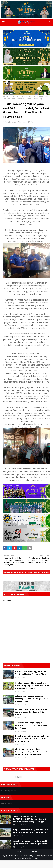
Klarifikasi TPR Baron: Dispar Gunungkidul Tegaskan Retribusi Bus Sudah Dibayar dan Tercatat (32, 752)
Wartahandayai (10, 122)
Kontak (35, 851)
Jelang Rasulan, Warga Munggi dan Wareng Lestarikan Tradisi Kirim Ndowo (31, 712)
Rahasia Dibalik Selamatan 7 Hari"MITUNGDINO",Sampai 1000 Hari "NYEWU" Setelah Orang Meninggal (29, 819)
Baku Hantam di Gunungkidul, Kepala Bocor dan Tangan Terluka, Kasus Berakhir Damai (32, 739)
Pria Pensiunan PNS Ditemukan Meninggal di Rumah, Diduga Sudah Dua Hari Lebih (31, 699)
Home (19, 851)
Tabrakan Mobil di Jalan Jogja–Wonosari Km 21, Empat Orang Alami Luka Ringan (32, 725)
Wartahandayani (21, 856)
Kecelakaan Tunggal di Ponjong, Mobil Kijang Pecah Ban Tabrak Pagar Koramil (30, 842)
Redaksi (27, 851)
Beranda (6, 96)
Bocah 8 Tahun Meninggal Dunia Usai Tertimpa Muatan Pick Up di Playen (32, 673)
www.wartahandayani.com (28, 858)
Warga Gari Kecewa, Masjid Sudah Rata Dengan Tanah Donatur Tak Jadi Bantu (30, 831)
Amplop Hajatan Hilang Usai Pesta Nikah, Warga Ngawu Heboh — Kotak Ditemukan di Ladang (32, 686)
